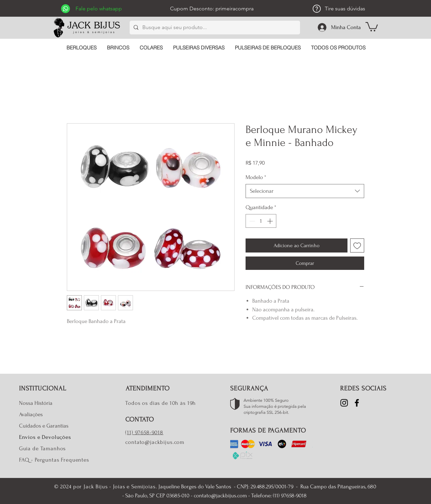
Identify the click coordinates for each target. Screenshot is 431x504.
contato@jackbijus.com (155, 442)
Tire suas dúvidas (345, 9)
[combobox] (305, 191)
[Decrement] (252, 221)
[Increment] (271, 221)
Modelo (256, 177)
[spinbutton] (261, 221)
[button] (372, 26)
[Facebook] (357, 403)
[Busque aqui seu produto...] (214, 28)
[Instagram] (344, 403)
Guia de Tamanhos (43, 448)
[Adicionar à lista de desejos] (357, 245)
